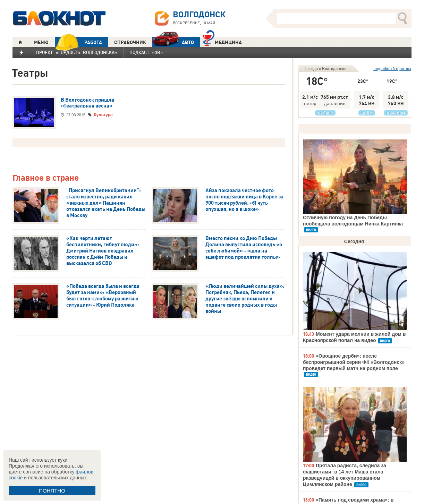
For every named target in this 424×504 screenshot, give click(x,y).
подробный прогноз (392, 69)
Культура (103, 115)
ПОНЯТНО (52, 491)
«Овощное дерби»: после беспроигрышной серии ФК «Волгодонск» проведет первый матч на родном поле (354, 362)
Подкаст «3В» (146, 52)
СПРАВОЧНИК (130, 42)
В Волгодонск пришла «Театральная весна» (87, 103)
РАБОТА (78, 42)
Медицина (222, 41)
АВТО (173, 42)
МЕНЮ (41, 42)
